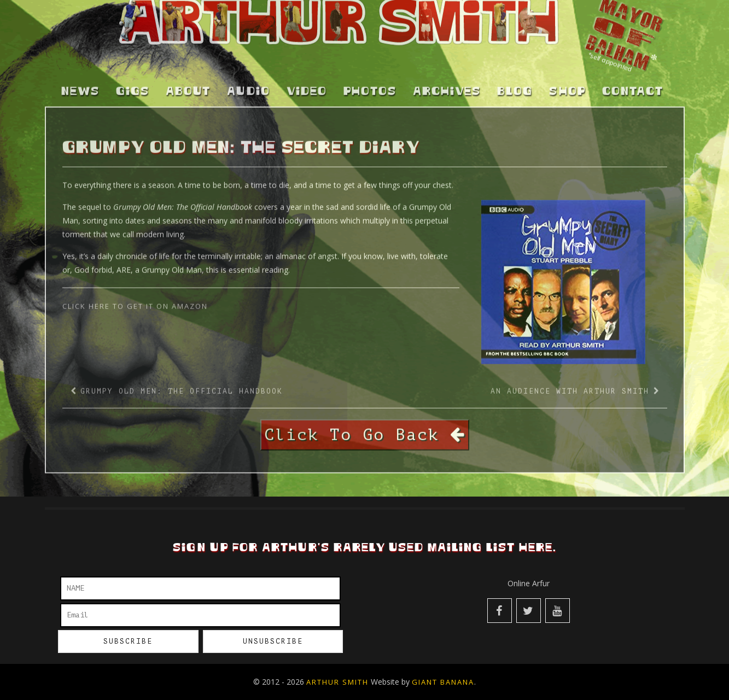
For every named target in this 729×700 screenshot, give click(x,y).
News (80, 86)
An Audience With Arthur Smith (570, 385)
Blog (515, 86)
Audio (249, 86)
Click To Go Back (365, 429)
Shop (567, 86)
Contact (633, 86)
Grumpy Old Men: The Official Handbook (182, 385)
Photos (370, 86)
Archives (447, 86)
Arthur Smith (337, 682)
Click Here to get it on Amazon (136, 300)
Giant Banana (443, 682)
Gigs (133, 86)
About (188, 86)
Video (307, 86)
